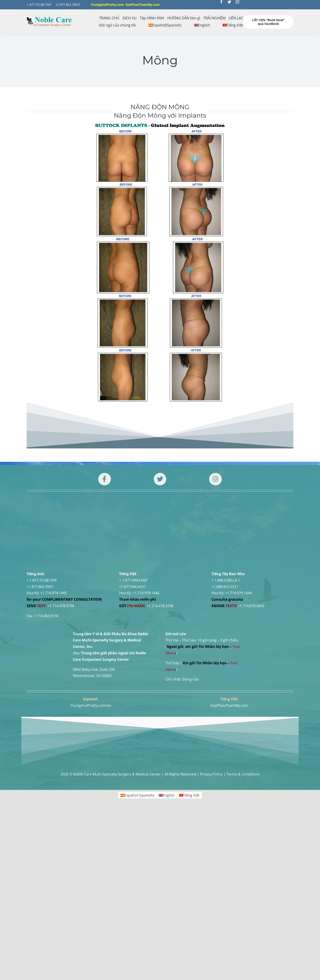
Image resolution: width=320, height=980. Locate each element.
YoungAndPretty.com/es (91, 655)
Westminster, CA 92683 (92, 626)
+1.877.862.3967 (40, 537)
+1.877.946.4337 (132, 537)
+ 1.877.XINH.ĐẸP (133, 530)
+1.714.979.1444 (238, 543)
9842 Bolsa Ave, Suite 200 (94, 619)
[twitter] (229, 2)
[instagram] (237, 2)
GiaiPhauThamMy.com (229, 655)
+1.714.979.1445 (54, 543)
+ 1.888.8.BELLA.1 (226, 530)
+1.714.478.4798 (61, 556)
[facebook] (221, 2)
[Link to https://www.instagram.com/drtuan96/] (215, 479)
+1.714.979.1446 (146, 543)
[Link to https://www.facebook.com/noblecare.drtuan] (104, 479)
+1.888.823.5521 (225, 537)
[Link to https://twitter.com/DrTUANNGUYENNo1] (160, 479)
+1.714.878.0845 (251, 556)
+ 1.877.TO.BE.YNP (42, 530)
